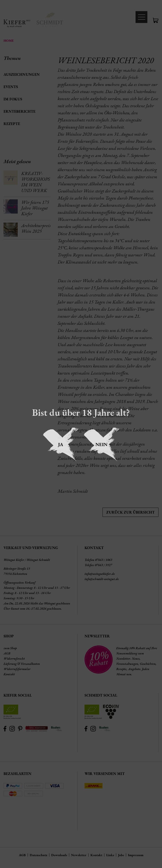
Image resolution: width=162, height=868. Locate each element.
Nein (101, 444)
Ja (61, 444)
